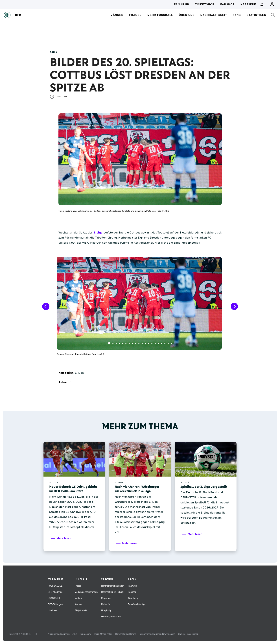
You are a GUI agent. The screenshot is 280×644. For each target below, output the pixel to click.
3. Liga (98, 233)
